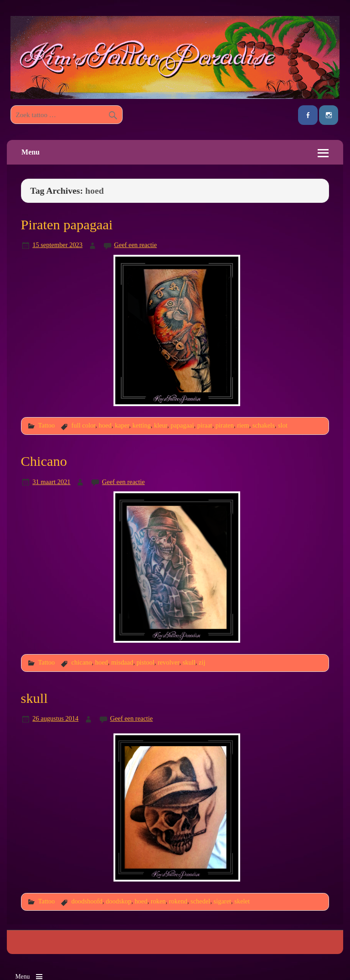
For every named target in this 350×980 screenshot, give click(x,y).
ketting (142, 425)
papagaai (182, 425)
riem (243, 425)
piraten (225, 425)
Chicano (44, 461)
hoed (105, 425)
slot (283, 425)
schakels (264, 425)
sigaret (222, 901)
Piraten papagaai (67, 225)
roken (158, 901)
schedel (200, 901)
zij (202, 662)
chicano (82, 662)
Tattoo (46, 425)
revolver (169, 662)
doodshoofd (87, 901)
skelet (242, 901)
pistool (145, 662)
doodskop (118, 901)
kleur (161, 425)
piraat (205, 425)
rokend (178, 901)
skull (189, 662)
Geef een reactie (135, 245)
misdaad (122, 662)
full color (84, 425)
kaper (122, 425)
